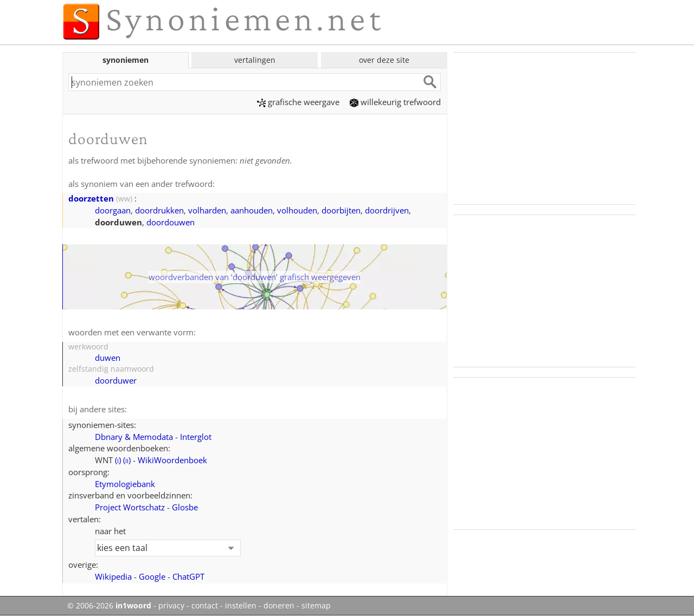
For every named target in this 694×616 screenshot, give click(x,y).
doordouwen (171, 222)
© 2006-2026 (109, 606)
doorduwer (116, 380)
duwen (108, 358)
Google (152, 576)
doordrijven (387, 210)
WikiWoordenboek (172, 460)
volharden (207, 210)
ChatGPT (188, 576)
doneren (279, 606)
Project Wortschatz (130, 507)
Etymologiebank (125, 484)
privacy (171, 606)
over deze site (384, 60)
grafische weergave (298, 102)
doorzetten (91, 198)
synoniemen (126, 60)
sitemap (316, 606)
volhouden (297, 210)
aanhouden (252, 210)
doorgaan (113, 210)
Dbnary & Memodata (134, 437)
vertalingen (255, 60)
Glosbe (185, 507)
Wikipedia (113, 576)
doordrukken (159, 210)
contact (205, 606)
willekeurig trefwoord (395, 102)
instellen (241, 606)
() (118, 460)
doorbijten (341, 210)
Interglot (196, 437)
